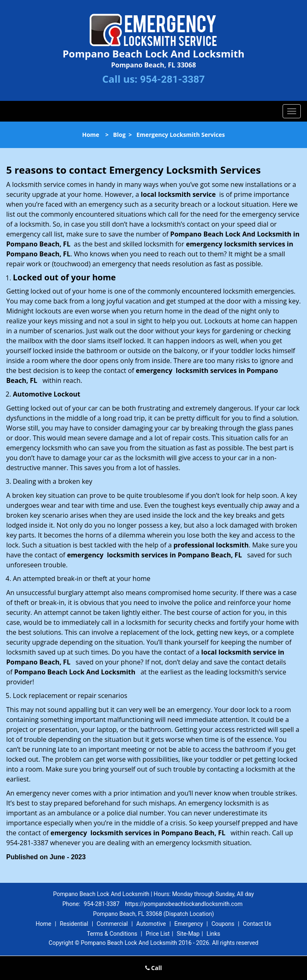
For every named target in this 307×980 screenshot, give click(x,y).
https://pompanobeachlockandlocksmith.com (184, 904)
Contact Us (257, 924)
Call (154, 968)
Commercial (112, 924)
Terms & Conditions (112, 934)
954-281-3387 (172, 79)
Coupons (223, 924)
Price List (158, 934)
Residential (74, 924)
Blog (119, 135)
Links (213, 934)
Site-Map (188, 934)
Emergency (188, 924)
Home (90, 135)
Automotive (151, 924)
